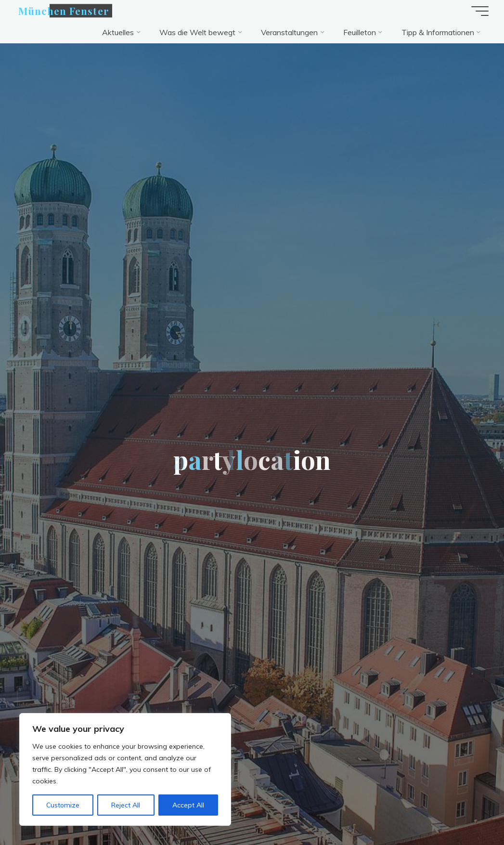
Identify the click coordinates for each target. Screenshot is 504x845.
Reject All (126, 805)
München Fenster (64, 11)
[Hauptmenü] (480, 11)
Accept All (188, 805)
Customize (63, 805)
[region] (125, 769)
